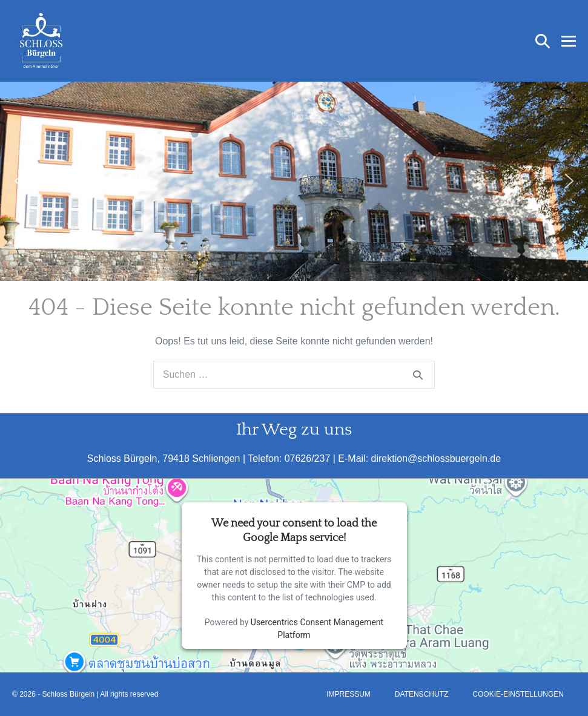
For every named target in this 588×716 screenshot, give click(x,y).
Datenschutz (421, 694)
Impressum (349, 694)
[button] (543, 41)
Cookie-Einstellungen (518, 694)
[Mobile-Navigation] (569, 41)
